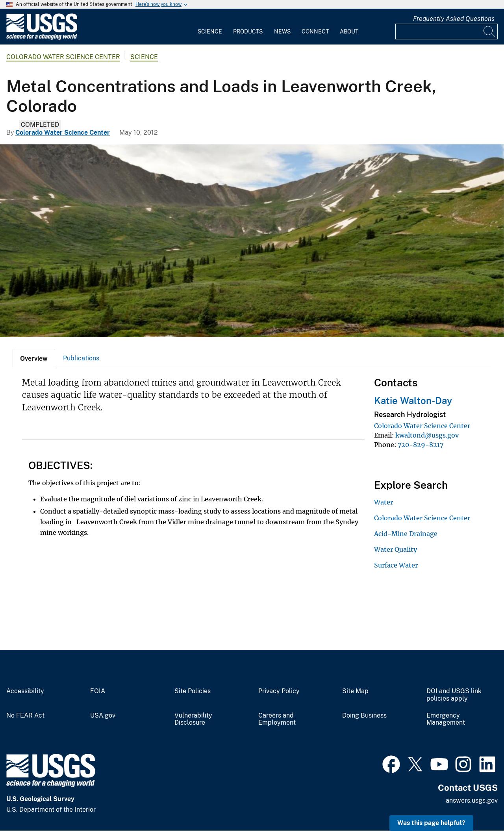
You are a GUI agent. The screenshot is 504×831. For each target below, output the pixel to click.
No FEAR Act (25, 716)
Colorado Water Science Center (63, 57)
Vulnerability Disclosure (193, 719)
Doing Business (364, 716)
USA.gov (103, 716)
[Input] (447, 32)
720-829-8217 (421, 445)
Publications (81, 358)
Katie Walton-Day (413, 401)
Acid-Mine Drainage (406, 534)
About (349, 32)
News (282, 32)
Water (384, 502)
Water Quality (396, 549)
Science (210, 32)
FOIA (98, 691)
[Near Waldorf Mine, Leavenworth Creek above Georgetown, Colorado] (252, 241)
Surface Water (396, 565)
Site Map (355, 691)
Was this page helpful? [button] (431, 823)
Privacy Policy (279, 691)
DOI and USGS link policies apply (454, 695)
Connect (315, 32)
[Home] (42, 38)
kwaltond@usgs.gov (427, 435)
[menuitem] (210, 27)
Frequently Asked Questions (454, 19)
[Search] (490, 32)
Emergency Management (446, 719)
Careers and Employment (277, 719)
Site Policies (193, 691)
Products (248, 32)
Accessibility (25, 691)
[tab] (34, 358)
